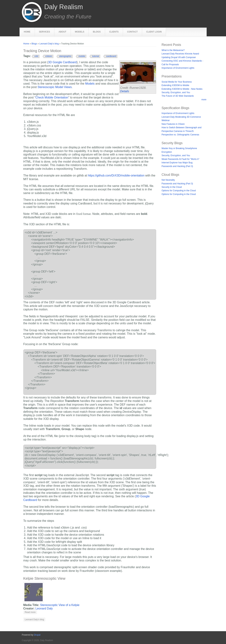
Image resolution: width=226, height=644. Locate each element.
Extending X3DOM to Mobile (175, 85)
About (62, 32)
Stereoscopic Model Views (55, 87)
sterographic (65, 56)
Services (45, 32)
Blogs (97, 32)
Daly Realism (64, 7)
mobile (82, 56)
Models (80, 32)
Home (27, 32)
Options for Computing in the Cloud (179, 191)
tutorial (96, 56)
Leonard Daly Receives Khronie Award (180, 54)
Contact (132, 32)
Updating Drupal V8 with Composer (179, 57)
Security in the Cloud (172, 187)
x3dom (49, 56)
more (204, 100)
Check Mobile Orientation (52, 97)
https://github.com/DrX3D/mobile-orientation (116, 175)
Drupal (37, 635)
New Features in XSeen (173, 124)
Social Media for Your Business (177, 82)
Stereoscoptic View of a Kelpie (60, 605)
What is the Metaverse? (173, 50)
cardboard (111, 56)
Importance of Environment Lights (178, 68)
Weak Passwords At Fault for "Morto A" (180, 159)
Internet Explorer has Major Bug (177, 163)
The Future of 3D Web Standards (178, 96)
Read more (31, 612)
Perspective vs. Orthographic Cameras (180, 135)
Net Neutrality (168, 180)
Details (125, 91)
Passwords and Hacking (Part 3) (177, 166)
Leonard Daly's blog (49, 44)
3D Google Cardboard (62, 62)
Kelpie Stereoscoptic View (44, 578)
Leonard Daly (44, 608)
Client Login (154, 32)
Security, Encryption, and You (176, 92)
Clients (114, 32)
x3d (36, 56)
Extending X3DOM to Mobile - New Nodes (182, 89)
